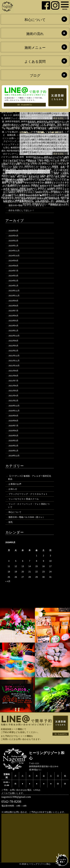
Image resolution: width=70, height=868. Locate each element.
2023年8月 (13, 306)
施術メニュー (35, 48)
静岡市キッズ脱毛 (30, 186)
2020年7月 (13, 427)
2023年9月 (13, 301)
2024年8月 (13, 266)
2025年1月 (13, 246)
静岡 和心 (16, 177)
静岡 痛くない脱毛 (50, 177)
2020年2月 (13, 447)
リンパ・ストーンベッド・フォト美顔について (29, 508)
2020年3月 (13, 442)
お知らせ (49, 122)
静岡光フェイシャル (56, 180)
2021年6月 (13, 387)
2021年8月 (13, 377)
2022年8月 (13, 342)
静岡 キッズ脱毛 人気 (14, 174)
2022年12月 (14, 337)
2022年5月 (13, 347)
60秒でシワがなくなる (13, 126)
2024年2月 (13, 281)
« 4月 (8, 584)
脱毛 (65, 158)
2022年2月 (13, 352)
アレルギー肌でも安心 (50, 126)
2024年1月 (13, 286)
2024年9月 (13, 261)
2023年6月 (13, 316)
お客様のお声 (15, 486)
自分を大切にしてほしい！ (21, 211)
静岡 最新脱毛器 (31, 177)
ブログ (35, 76)
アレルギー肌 (32, 126)
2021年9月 (13, 372)
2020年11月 (14, 412)
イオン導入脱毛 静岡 (42, 129)
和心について (35, 20)
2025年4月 (13, 236)
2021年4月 (13, 397)
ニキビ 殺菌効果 (28, 161)
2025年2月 (13, 241)
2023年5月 (13, 322)
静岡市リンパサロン (29, 196)
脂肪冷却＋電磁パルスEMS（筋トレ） (27, 519)
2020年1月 (13, 452)
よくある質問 (35, 62)
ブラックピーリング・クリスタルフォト (28, 496)
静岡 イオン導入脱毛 (58, 170)
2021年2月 (13, 402)
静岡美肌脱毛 (62, 202)
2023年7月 (13, 311)
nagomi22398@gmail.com (16, 799)
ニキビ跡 (25, 164)
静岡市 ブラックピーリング (30, 183)
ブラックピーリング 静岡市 (33, 167)
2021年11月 (14, 362)
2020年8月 (13, 422)
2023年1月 (13, 332)
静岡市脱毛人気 (27, 202)
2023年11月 (14, 296)
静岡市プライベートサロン (22, 192)
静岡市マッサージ (44, 192)
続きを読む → (60, 118)
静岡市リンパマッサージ (52, 196)
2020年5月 (13, 437)
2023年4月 (13, 327)
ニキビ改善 (14, 164)
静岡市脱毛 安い (57, 199)
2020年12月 (14, 407)
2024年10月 (14, 256)
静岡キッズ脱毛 (15, 180)
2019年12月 (14, 458)
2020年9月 (13, 417)
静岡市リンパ (12, 196)
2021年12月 (14, 357)
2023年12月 (14, 291)
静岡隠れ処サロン (59, 205)
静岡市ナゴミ (46, 186)
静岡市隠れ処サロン (45, 202)
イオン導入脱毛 (23, 129)
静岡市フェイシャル (37, 189)
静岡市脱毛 (42, 199)
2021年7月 (13, 382)
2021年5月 (13, 392)
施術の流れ (35, 34)
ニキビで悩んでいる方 (48, 161)
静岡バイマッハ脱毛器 (34, 180)
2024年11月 (14, 251)
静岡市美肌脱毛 (29, 199)
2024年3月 (13, 276)
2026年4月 (13, 231)
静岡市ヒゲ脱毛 (18, 189)
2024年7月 (13, 271)
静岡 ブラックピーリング (40, 174)
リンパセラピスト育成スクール (24, 501)
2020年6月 (13, 432)
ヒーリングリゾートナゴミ (44, 164)
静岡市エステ (14, 186)
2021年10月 (14, 367)
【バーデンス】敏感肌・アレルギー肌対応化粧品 (30, 479)
